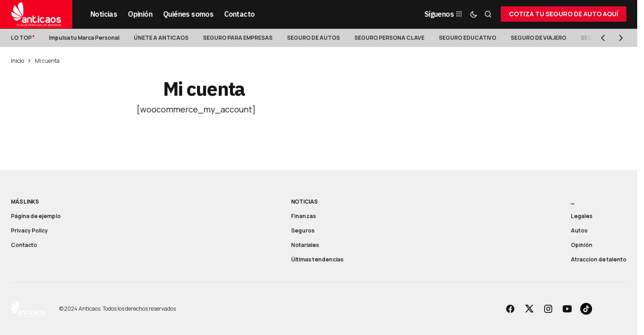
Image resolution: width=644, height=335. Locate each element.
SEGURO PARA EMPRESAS (238, 38)
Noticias (304, 202)
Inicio (17, 61)
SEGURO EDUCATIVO (468, 38)
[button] (474, 14)
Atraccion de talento (599, 259)
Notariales (305, 245)
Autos (579, 230)
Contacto (24, 245)
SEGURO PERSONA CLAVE (389, 38)
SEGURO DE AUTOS (313, 38)
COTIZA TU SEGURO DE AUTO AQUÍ (564, 14)
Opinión (582, 245)
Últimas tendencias (317, 259)
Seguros (303, 230)
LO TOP (21, 38)
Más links (25, 202)
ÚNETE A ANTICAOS (161, 38)
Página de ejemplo (36, 216)
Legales (582, 216)
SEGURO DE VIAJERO (538, 38)
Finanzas (303, 216)
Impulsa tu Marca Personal (84, 38)
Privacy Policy (29, 230)
